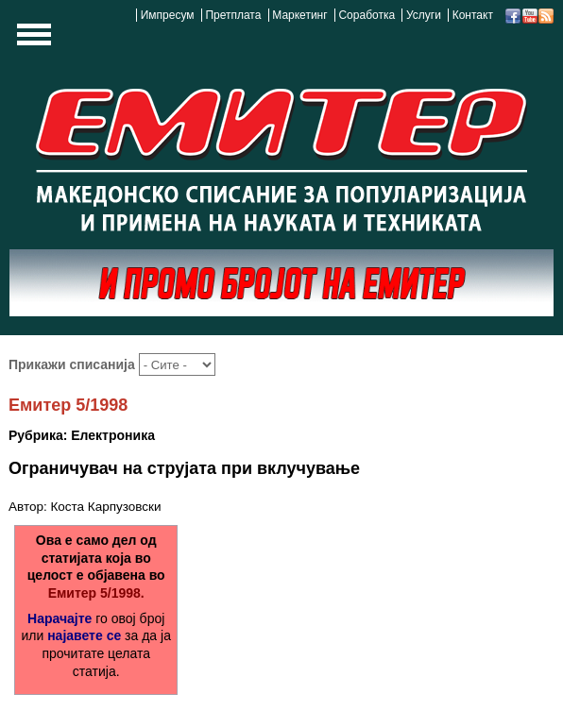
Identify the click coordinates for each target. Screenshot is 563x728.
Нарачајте (60, 618)
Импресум (168, 15)
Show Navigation (31, 40)
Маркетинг (299, 15)
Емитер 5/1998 (68, 405)
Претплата (233, 15)
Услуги (424, 15)
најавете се (84, 635)
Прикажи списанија (74, 364)
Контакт (473, 15)
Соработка (367, 15)
